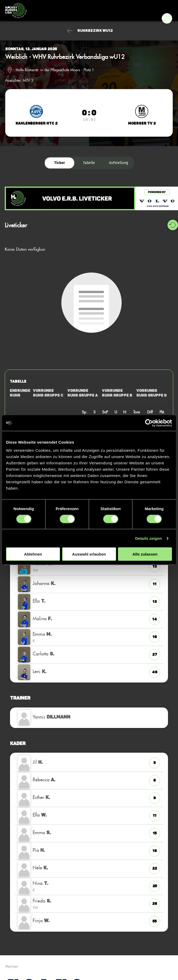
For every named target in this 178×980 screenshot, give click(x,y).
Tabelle (89, 163)
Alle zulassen (145, 554)
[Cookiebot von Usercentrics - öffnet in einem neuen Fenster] (149, 423)
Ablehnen (33, 554)
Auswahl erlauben (89, 554)
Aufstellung (118, 163)
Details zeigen (148, 538)
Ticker (60, 163)
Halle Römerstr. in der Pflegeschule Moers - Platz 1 (55, 70)
